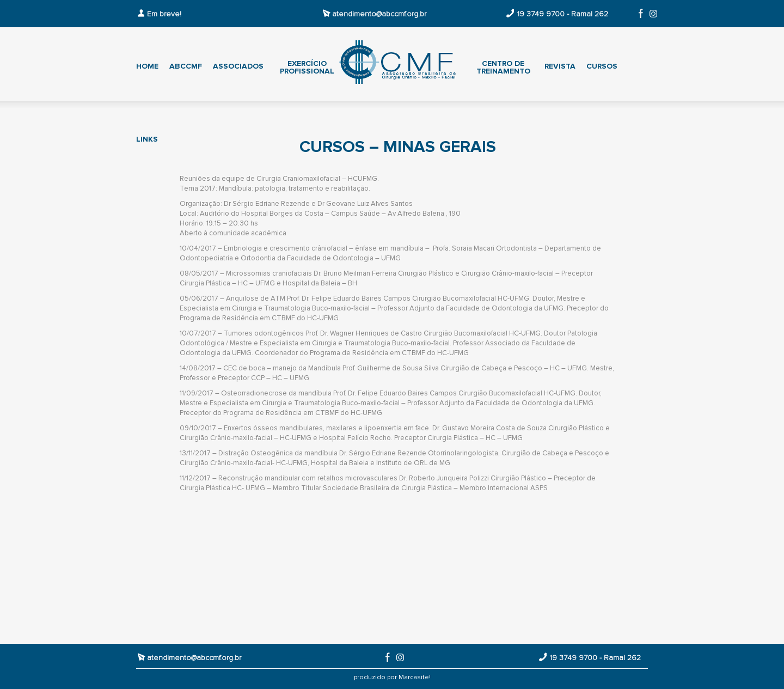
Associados (238, 66)
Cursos (602, 66)
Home (147, 66)
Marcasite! (415, 678)
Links (147, 139)
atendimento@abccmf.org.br (379, 14)
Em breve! (164, 14)
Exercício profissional (307, 68)
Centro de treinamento (503, 68)
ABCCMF (186, 66)
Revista (560, 66)
